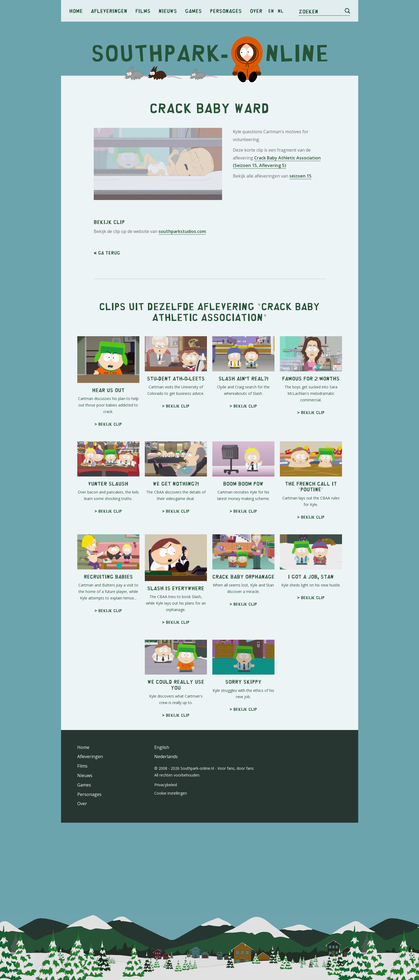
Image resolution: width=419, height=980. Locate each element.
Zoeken (309, 11)
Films (143, 11)
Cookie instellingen (171, 944)
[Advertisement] (210, 122)
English (162, 899)
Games (193, 11)
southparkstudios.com (182, 383)
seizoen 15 (300, 252)
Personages (226, 11)
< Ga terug (107, 404)
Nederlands (166, 908)
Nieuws (168, 11)
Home (76, 11)
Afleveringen (109, 11)
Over (256, 11)
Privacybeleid (166, 936)
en (271, 11)
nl (281, 11)
